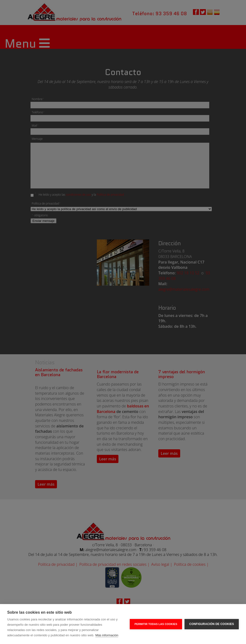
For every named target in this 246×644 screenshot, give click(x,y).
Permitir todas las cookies (156, 624)
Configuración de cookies (212, 624)
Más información (107, 635)
